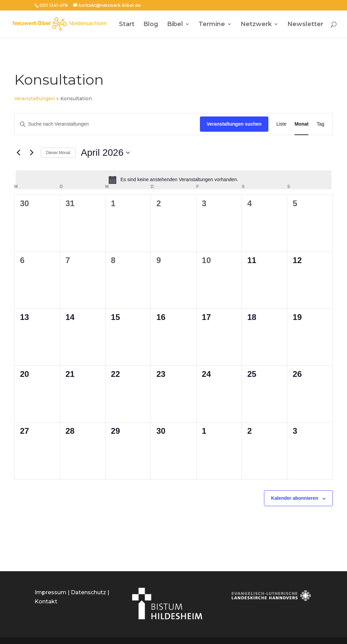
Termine (212, 25)
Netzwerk (256, 25)
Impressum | (53, 592)
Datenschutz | (90, 592)
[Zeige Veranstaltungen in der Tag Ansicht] (320, 124)
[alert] (173, 180)
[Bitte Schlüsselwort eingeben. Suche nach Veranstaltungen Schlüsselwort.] (107, 124)
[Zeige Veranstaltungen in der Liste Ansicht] (282, 124)
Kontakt (46, 602)
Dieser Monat (58, 153)
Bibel (175, 25)
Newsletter (305, 25)
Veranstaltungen (35, 99)
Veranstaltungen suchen (234, 124)
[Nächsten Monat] (32, 153)
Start (127, 25)
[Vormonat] (18, 153)
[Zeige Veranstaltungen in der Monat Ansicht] (301, 124)
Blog (151, 25)
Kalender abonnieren (295, 498)
